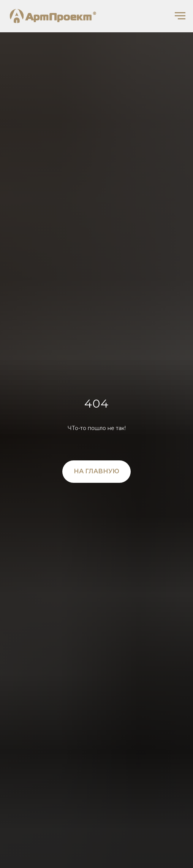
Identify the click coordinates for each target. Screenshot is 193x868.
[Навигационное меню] (180, 16)
